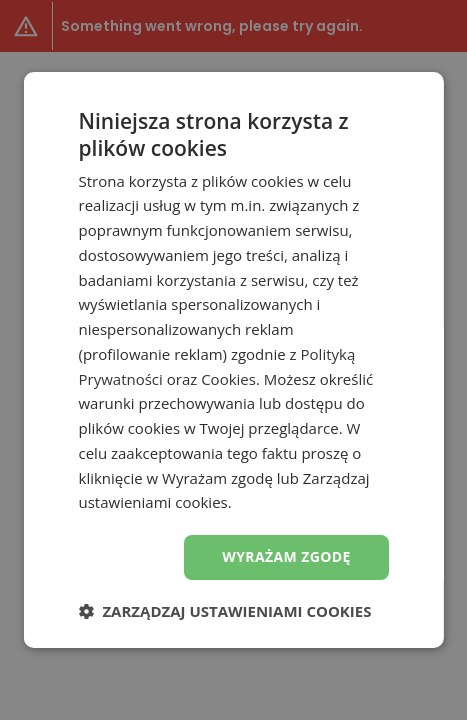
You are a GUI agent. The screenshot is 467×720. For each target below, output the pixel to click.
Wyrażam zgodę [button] (286, 556)
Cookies (228, 379)
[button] (224, 611)
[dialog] (233, 360)
